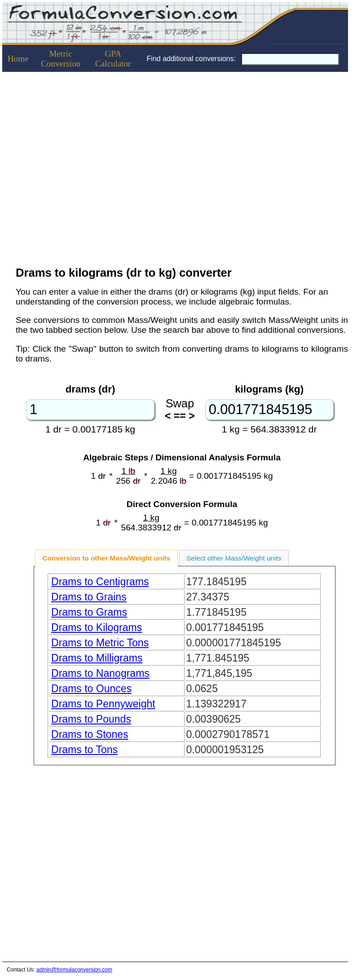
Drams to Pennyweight (103, 704)
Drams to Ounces (91, 689)
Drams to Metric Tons (100, 643)
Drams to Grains (89, 597)
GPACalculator (113, 59)
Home (18, 59)
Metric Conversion (61, 59)
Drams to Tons (84, 750)
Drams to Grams (89, 612)
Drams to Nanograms (100, 673)
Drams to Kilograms (97, 627)
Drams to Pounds (91, 719)
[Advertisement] (84, 867)
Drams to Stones (90, 734)
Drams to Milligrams (97, 658)
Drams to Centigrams (100, 582)
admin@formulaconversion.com (74, 970)
